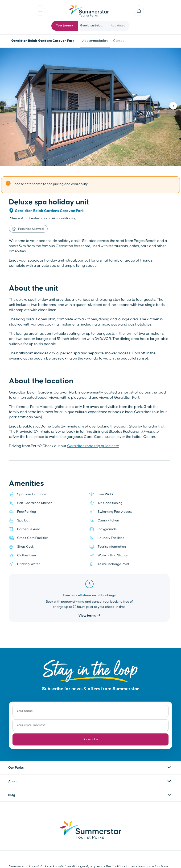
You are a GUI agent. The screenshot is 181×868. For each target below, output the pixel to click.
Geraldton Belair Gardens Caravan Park (49, 211)
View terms (89, 616)
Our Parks (16, 768)
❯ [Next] (173, 106)
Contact (119, 41)
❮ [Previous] (8, 106)
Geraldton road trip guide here (93, 446)
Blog (12, 795)
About (13, 781)
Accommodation (95, 41)
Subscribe (90, 739)
